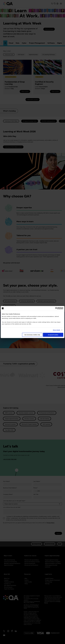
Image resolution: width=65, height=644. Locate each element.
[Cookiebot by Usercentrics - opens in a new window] (56, 308)
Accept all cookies (53, 335)
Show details (57, 330)
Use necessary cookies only (32, 335)
